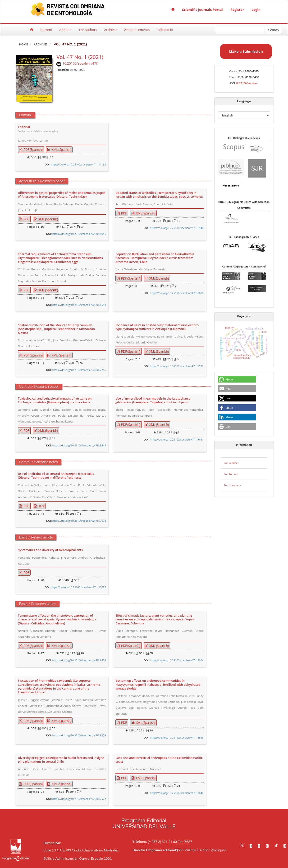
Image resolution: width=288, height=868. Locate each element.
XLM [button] (41, 506)
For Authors (231, 474)
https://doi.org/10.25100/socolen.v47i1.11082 (78, 587)
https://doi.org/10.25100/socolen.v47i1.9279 (79, 735)
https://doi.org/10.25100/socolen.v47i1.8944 (177, 228)
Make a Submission (246, 51)
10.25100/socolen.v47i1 (80, 63)
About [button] (66, 30)
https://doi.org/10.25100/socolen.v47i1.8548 (79, 305)
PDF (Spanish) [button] (33, 149)
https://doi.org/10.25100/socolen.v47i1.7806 (177, 293)
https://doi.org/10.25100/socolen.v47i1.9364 (177, 660)
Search (273, 30)
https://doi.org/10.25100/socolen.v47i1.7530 (177, 366)
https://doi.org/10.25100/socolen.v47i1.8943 (177, 737)
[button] (237, 379)
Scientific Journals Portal (202, 10)
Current (46, 30)
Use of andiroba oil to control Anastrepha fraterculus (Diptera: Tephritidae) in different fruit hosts (56, 476)
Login (256, 10)
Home (23, 44)
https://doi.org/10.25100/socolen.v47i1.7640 (177, 793)
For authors (88, 30)
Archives (111, 30)
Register (237, 10)
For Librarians (232, 485)
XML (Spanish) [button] (61, 149)
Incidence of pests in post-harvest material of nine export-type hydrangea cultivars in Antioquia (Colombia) (157, 327)
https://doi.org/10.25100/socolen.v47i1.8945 (79, 234)
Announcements (137, 30)
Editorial (38, 129)
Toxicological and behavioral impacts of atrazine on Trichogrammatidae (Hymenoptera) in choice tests (55, 401)
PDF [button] (26, 219)
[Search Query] (240, 30)
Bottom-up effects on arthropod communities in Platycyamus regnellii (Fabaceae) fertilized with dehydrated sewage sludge (158, 685)
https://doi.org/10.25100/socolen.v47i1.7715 (79, 370)
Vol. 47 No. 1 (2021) (80, 57)
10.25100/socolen (247, 83)
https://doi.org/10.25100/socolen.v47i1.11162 (78, 164)
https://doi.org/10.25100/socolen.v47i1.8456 (79, 660)
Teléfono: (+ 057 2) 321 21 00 (155, 842)
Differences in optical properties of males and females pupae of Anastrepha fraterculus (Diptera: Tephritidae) (62, 195)
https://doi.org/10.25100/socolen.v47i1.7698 (79, 521)
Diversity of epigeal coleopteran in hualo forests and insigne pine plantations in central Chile (61, 760)
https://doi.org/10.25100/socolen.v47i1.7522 (79, 799)
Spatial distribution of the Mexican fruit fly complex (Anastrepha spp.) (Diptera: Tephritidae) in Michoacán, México (57, 329)
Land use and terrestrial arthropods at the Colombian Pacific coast (159, 760)
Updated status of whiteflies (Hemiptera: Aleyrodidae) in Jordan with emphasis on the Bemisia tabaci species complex (159, 195)
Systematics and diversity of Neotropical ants (50, 550)
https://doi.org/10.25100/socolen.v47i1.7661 (177, 439)
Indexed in (165, 30)
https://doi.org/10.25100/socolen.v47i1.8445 (79, 445)
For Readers (231, 463)
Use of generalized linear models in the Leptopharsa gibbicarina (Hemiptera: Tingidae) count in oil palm (153, 401)
